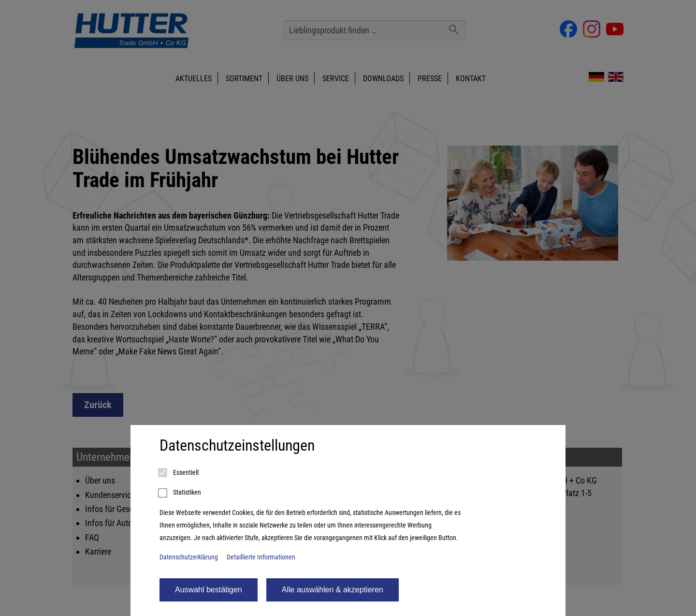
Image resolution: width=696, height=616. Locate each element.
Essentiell (179, 473)
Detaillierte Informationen (261, 557)
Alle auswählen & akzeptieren (333, 590)
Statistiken (180, 493)
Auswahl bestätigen (209, 590)
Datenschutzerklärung (189, 557)
